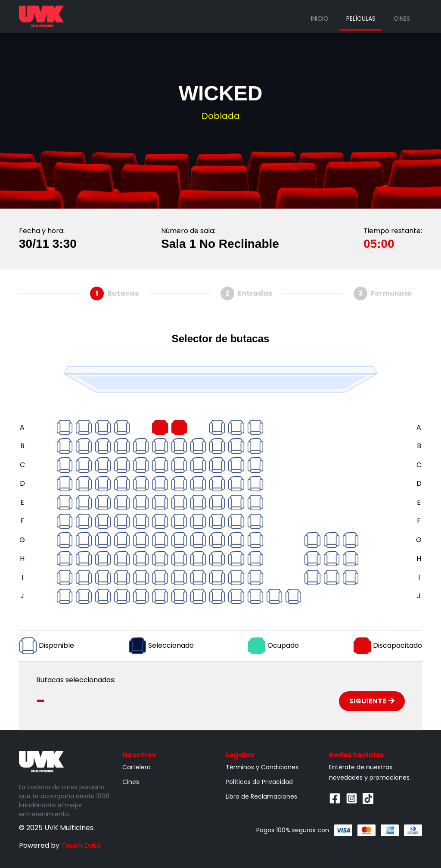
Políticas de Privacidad (259, 782)
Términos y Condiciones (262, 767)
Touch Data (81, 845)
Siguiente (372, 701)
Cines (402, 19)
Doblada (221, 116)
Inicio (320, 19)
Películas (361, 19)
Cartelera (137, 767)
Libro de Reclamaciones (261, 796)
